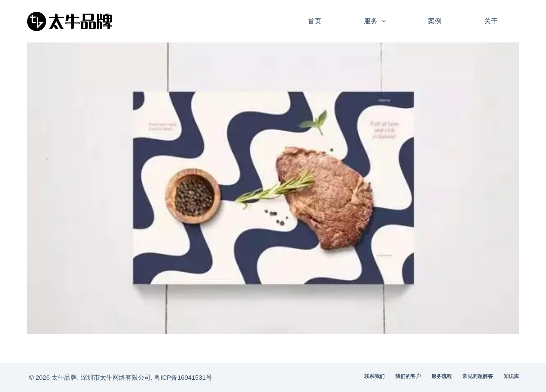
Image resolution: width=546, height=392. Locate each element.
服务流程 (442, 376)
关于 (491, 21)
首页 (315, 21)
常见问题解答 (478, 376)
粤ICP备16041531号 (183, 377)
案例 (435, 21)
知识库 (511, 376)
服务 (376, 21)
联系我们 (374, 376)
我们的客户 (408, 376)
